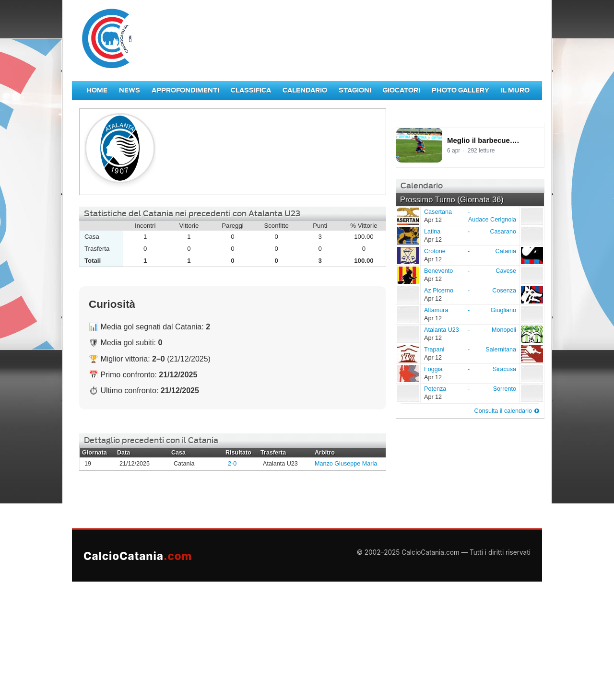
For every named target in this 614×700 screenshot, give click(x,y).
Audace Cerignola (492, 220)
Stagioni (355, 90)
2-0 (232, 464)
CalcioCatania (138, 556)
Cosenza (504, 291)
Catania (506, 251)
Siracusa (504, 369)
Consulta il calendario (503, 411)
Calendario (305, 90)
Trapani (408, 353)
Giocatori (401, 90)
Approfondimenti (185, 90)
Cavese (506, 271)
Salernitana (501, 350)
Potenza (408, 393)
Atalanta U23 (408, 334)
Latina (408, 235)
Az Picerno (408, 294)
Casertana (408, 216)
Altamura (408, 314)
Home (97, 90)
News (130, 90)
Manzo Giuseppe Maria (346, 464)
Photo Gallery (460, 90)
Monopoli (504, 330)
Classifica (251, 90)
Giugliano (503, 310)
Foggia (408, 373)
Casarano (503, 232)
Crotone (408, 255)
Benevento (408, 275)
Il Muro (515, 90)
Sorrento (505, 389)
